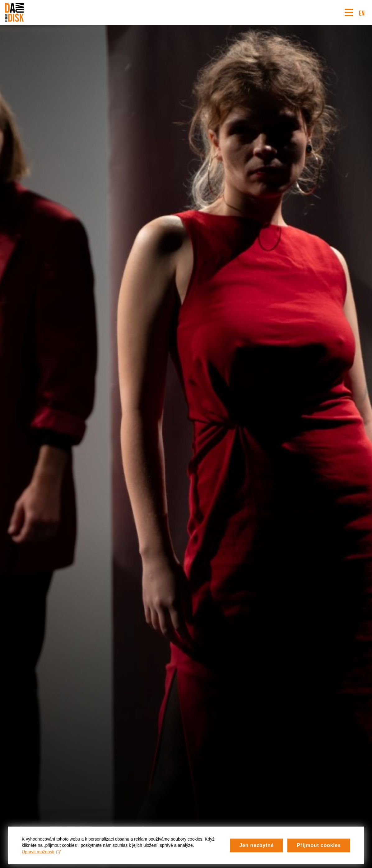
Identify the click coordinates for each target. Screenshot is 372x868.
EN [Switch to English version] (362, 12)
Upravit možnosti (41, 854)
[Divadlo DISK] (14, 12)
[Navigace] (349, 12)
